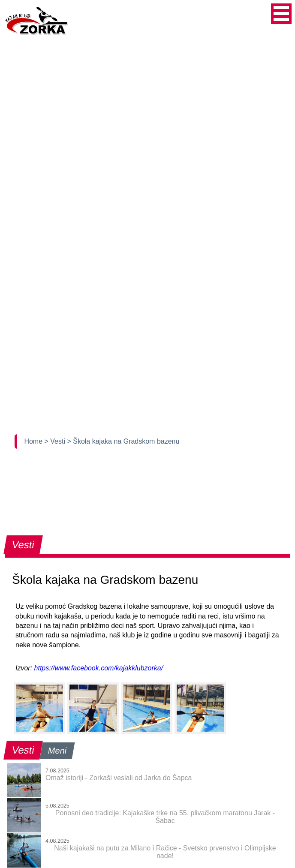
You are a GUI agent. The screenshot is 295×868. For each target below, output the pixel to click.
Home (34, 441)
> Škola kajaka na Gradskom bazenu (123, 441)
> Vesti (56, 441)
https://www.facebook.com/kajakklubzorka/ (99, 668)
